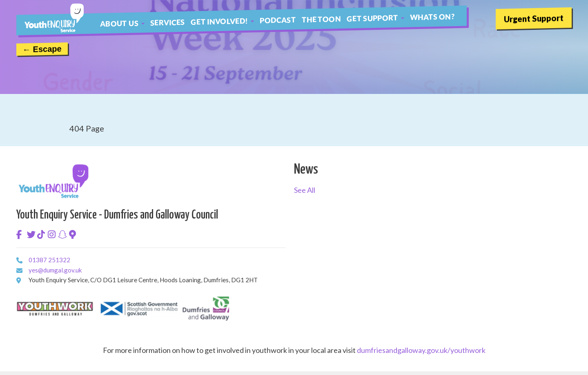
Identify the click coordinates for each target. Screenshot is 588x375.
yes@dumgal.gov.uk (32, 269)
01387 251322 (32, 259)
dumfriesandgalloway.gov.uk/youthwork (421, 350)
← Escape (42, 49)
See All (305, 190)
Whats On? (432, 17)
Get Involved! (219, 21)
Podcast (278, 20)
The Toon (321, 19)
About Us (119, 23)
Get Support (372, 18)
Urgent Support (534, 18)
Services (168, 22)
